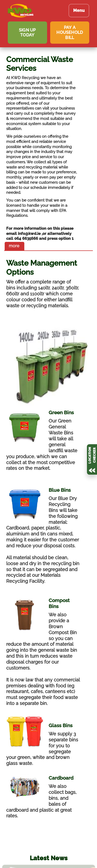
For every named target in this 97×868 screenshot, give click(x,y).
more (14, 246)
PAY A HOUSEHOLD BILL (70, 32)
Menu (79, 10)
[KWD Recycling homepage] (34, 11)
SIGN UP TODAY (27, 33)
